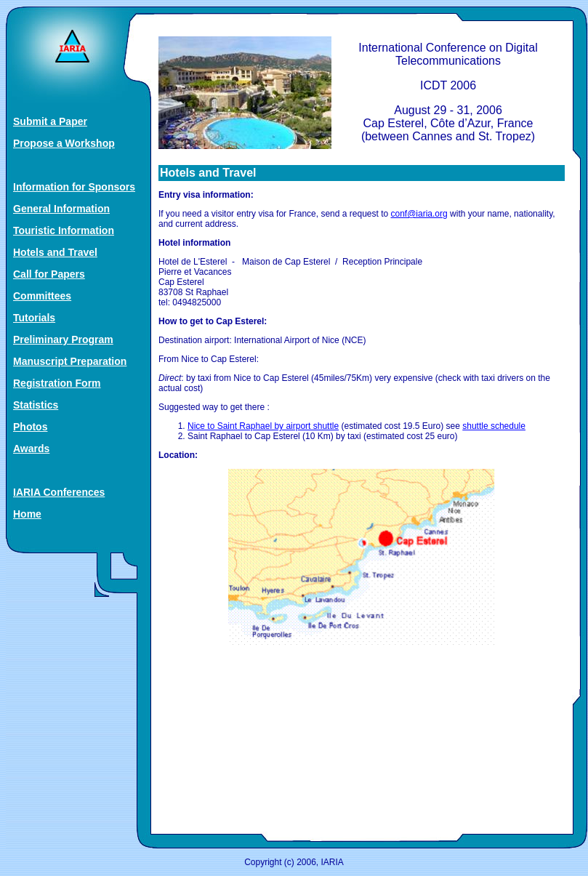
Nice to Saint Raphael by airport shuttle (263, 426)
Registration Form (57, 383)
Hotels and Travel (55, 252)
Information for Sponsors (74, 187)
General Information (61, 209)
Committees (42, 296)
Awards (31, 449)
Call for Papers (49, 274)
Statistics (36, 405)
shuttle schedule (494, 426)
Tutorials (34, 318)
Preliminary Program (63, 339)
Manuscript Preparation (70, 361)
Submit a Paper (50, 121)
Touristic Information (64, 230)
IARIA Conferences (59, 492)
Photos (30, 427)
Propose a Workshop (64, 143)
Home (27, 514)
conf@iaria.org (419, 214)
